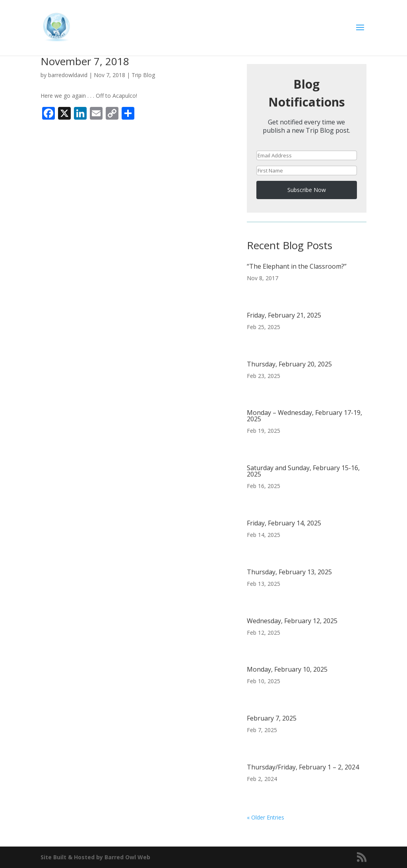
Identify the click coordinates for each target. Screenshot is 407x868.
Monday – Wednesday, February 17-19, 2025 (304, 416)
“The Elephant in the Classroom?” (297, 266)
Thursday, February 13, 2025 (289, 572)
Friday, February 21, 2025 (284, 315)
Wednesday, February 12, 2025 (292, 621)
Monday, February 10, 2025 (287, 669)
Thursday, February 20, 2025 (289, 364)
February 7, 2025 (272, 718)
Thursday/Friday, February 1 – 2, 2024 (303, 767)
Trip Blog (143, 75)
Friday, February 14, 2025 (284, 523)
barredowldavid (68, 75)
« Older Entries (266, 817)
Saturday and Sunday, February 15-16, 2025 (303, 471)
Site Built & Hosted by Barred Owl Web (95, 857)
